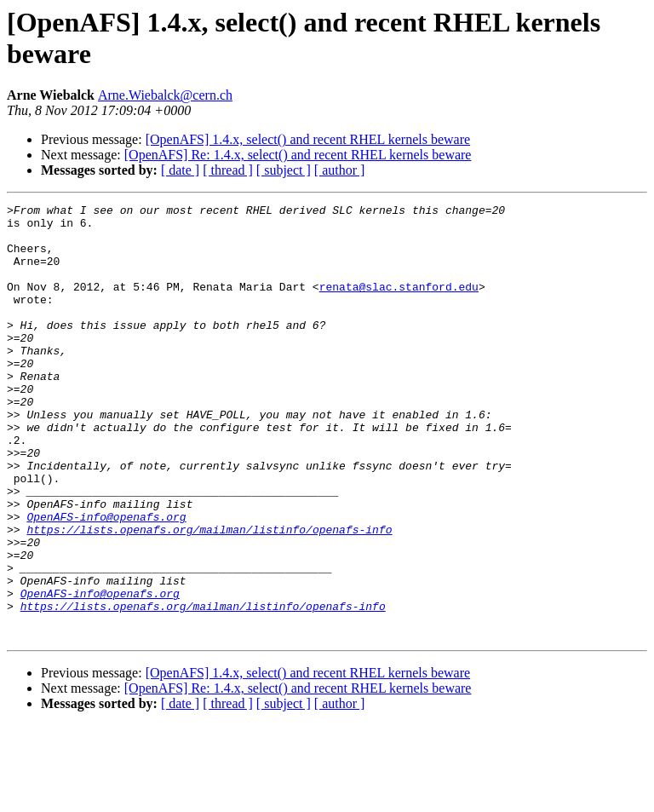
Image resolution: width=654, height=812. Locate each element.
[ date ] (180, 170)
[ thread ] (228, 170)
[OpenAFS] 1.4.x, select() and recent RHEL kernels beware (308, 139)
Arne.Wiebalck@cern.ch (165, 95)
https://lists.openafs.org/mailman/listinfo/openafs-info (209, 596)
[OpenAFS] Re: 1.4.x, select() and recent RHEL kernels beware (298, 155)
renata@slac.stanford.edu (399, 304)
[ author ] (340, 170)
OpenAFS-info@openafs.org (106, 580)
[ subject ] (284, 170)
